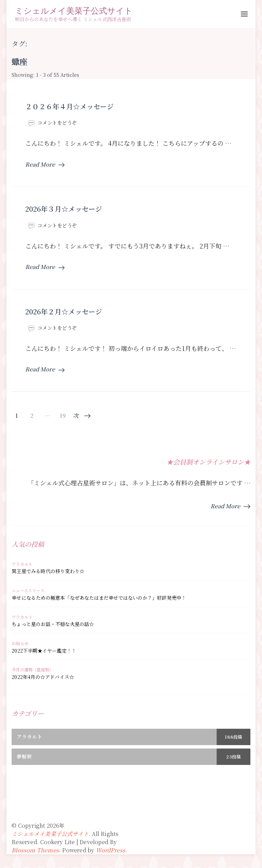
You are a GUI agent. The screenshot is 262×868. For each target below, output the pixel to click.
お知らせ (20, 643)
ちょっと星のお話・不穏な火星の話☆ (53, 624)
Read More (45, 164)
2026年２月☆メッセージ (64, 311)
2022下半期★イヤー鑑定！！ (44, 651)
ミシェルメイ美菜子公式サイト (74, 10)
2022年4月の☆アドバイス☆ (43, 677)
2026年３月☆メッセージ (64, 209)
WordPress (111, 850)
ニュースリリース (28, 590)
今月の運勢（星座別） (32, 670)
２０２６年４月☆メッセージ (69, 106)
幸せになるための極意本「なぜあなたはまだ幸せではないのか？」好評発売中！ (99, 598)
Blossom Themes (35, 850)
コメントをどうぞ (57, 123)
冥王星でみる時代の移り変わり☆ (48, 571)
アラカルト (22, 564)
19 (63, 416)
